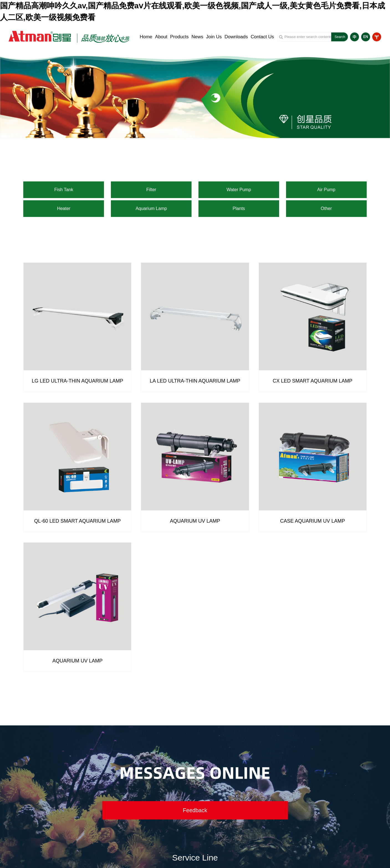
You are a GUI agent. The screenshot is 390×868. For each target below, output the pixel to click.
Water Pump (239, 190)
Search (340, 37)
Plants (239, 208)
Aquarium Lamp (151, 208)
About (161, 37)
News (197, 37)
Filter (151, 190)
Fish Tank (64, 190)
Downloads (236, 37)
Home (146, 37)
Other (326, 208)
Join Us (214, 37)
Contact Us (262, 37)
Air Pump (326, 190)
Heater (64, 208)
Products (179, 37)
